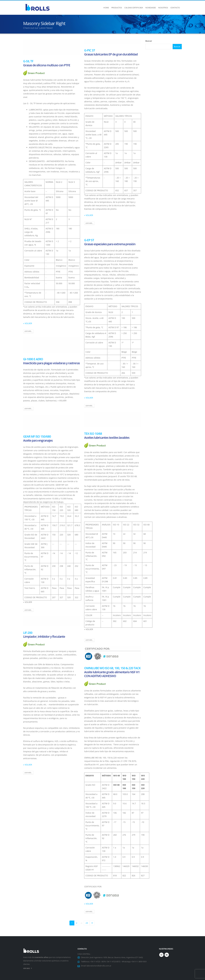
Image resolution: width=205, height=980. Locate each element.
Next (92, 923)
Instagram (161, 955)
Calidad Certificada (134, 8)
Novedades (151, 8)
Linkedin (167, 955)
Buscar (149, 41)
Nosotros (163, 8)
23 (87, 923)
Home (106, 8)
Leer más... (28, 331)
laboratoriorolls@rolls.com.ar (99, 966)
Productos (117, 8)
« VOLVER (28, 323)
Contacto (175, 8)
